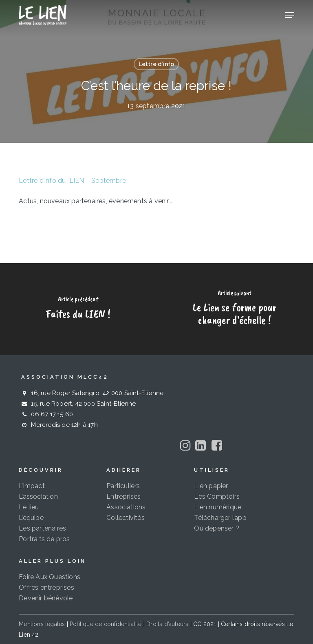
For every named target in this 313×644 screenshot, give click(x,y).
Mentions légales (42, 624)
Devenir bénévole (46, 598)
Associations (126, 507)
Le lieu (29, 507)
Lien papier (211, 486)
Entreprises (123, 496)
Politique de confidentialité (106, 624)
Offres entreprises (46, 587)
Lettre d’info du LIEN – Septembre (72, 181)
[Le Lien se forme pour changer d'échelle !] (235, 309)
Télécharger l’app (220, 518)
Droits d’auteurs (167, 624)
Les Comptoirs (217, 496)
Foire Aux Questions (50, 577)
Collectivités (126, 518)
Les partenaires (42, 528)
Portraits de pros (44, 539)
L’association (38, 496)
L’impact (32, 486)
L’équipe (31, 518)
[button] (290, 15)
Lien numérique (218, 507)
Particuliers (123, 486)
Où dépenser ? (217, 528)
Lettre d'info (156, 64)
